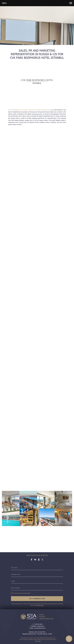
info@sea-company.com (37, 626)
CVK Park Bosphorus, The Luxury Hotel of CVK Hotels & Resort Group (29, 110)
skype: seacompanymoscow (37, 628)
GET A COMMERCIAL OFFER (37, 599)
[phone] (37, 588)
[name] (37, 568)
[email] (37, 581)
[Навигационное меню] (71, 3)
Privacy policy (38, 641)
